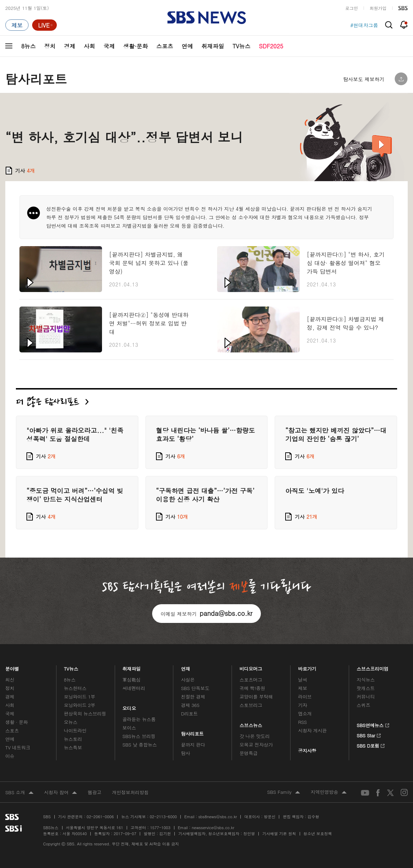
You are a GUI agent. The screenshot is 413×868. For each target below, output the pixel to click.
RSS (302, 722)
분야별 (12, 667)
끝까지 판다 (193, 745)
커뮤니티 (366, 697)
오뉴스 (71, 722)
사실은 (188, 680)
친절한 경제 (193, 697)
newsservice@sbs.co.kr (213, 828)
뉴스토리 (73, 739)
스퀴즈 (363, 705)
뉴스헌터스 (75, 688)
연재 (186, 667)
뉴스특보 (73, 747)
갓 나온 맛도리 (255, 736)
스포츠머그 (251, 680)
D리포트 (190, 714)
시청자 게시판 (312, 730)
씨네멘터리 (134, 688)
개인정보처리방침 (130, 792)
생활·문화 (135, 46)
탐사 (186, 753)
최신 (10, 680)
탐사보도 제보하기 (364, 79)
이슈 (10, 756)
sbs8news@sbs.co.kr (218, 817)
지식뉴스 (366, 680)
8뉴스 (28, 46)
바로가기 (307, 667)
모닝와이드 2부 (80, 705)
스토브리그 (251, 705)
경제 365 (190, 705)
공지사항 (307, 751)
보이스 (129, 728)
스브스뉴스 (251, 723)
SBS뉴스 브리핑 (139, 736)
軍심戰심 (131, 680)
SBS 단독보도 (195, 688)
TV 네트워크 (18, 747)
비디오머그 (251, 667)
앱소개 (305, 714)
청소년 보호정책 (318, 834)
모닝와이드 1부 (80, 697)
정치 (50, 46)
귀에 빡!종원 (253, 688)
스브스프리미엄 (373, 667)
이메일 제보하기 (206, 613)
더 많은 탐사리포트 (52, 402)
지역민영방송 (329, 792)
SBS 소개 (19, 793)
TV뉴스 (242, 46)
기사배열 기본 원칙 (279, 834)
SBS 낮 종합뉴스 (140, 745)
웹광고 (94, 792)
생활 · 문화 (17, 722)
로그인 (352, 8)
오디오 (129, 706)
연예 (187, 46)
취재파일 (213, 46)
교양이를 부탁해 (256, 697)
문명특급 (249, 753)
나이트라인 (75, 730)
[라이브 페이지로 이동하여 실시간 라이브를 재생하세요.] (44, 25)
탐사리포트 (192, 732)
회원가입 (378, 8)
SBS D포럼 (371, 745)
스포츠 (165, 46)
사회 (89, 46)
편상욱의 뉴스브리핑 (85, 714)
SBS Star (369, 735)
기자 (303, 705)
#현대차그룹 (364, 25)
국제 (109, 46)
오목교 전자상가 (256, 745)
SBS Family (284, 792)
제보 (303, 688)
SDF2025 (271, 46)
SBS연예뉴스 (373, 724)
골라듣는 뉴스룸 (139, 719)
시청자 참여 (61, 793)
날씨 (303, 680)
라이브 (305, 697)
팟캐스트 (366, 688)
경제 (70, 46)
